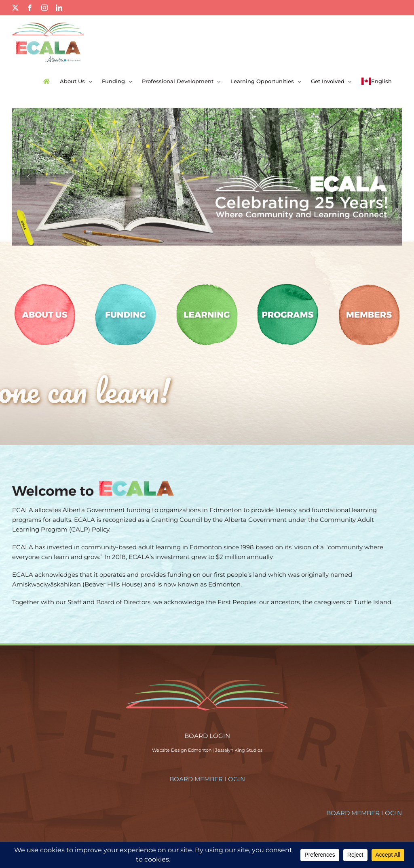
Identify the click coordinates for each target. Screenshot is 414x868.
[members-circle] (369, 285)
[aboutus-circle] (45, 285)
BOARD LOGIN (207, 736)
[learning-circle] (207, 285)
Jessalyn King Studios (239, 750)
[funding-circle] (126, 285)
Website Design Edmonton (182, 750)
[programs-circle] (288, 285)
